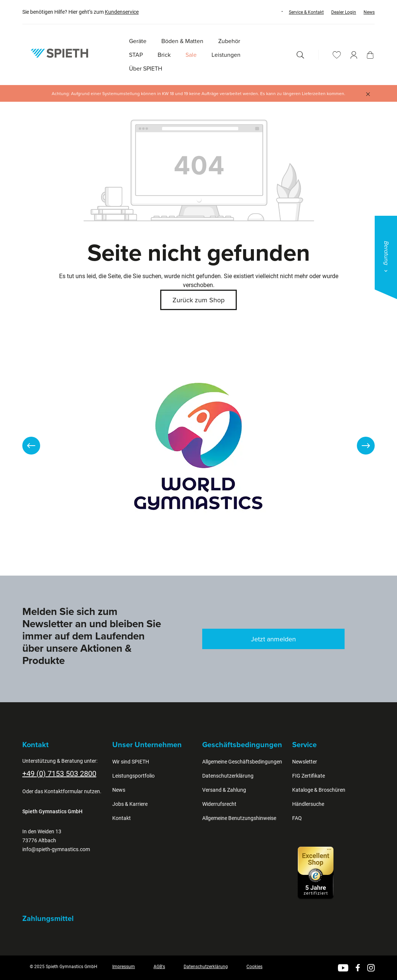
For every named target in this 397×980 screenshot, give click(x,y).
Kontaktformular (64, 791)
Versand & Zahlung (224, 790)
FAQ (297, 818)
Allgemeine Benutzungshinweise (239, 818)
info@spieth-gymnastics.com (56, 849)
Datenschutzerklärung (228, 776)
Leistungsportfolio (133, 776)
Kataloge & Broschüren (319, 790)
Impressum (124, 967)
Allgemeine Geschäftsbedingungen (242, 762)
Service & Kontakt (306, 12)
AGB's (159, 967)
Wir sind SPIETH (131, 762)
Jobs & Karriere (130, 804)
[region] (198, 446)
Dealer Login (344, 12)
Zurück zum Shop (198, 300)
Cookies (254, 967)
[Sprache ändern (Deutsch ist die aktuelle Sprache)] (275, 12)
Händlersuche (308, 804)
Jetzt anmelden (273, 639)
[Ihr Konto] (354, 55)
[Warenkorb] (370, 55)
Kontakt (122, 818)
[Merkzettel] (337, 55)
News (369, 12)
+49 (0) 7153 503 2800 (59, 774)
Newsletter (305, 762)
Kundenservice (122, 12)
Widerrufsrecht (219, 804)
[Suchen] (300, 55)
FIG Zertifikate (309, 776)
